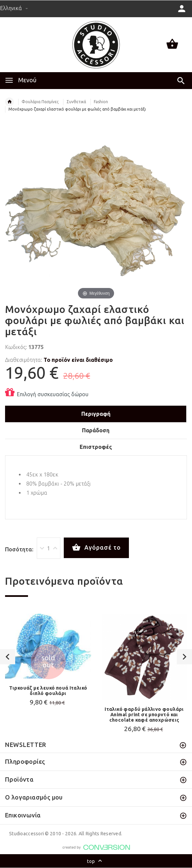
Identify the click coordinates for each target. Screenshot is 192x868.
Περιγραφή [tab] (96, 414)
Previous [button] (8, 657)
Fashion (101, 102)
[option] (48, 662)
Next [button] (184, 657)
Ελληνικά (14, 8)
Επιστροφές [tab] (96, 447)
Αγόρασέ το (96, 548)
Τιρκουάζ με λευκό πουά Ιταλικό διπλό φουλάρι (48, 691)
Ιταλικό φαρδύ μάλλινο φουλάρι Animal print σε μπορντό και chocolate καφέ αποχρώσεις (144, 715)
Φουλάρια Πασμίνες (40, 102)
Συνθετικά (76, 102)
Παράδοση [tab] (96, 430)
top (96, 862)
